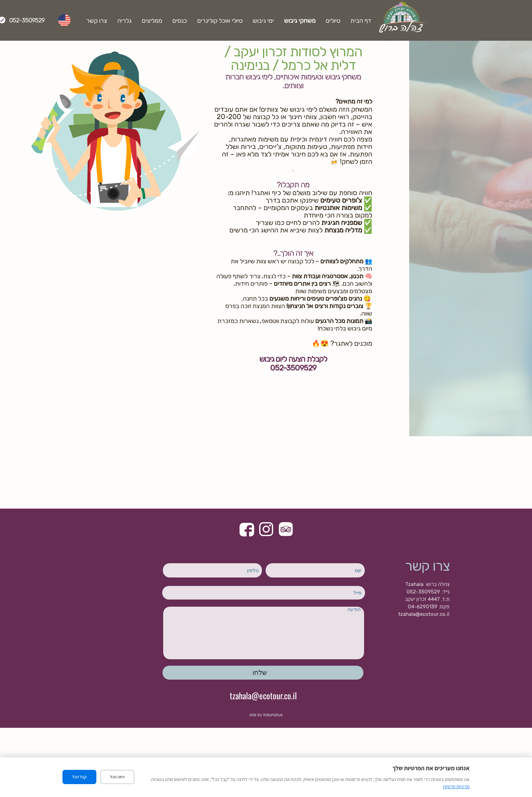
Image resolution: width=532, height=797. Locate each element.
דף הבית (406, 21)
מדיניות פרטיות (456, 786)
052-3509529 (72, 20)
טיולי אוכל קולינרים (265, 21)
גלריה (170, 21)
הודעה (264, 633)
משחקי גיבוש (345, 21)
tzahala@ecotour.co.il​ (263, 695)
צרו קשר (142, 21)
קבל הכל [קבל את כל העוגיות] (79, 777)
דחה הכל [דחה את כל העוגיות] (117, 777)
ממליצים (197, 21)
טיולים (378, 21)
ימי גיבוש (309, 21)
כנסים (225, 21)
